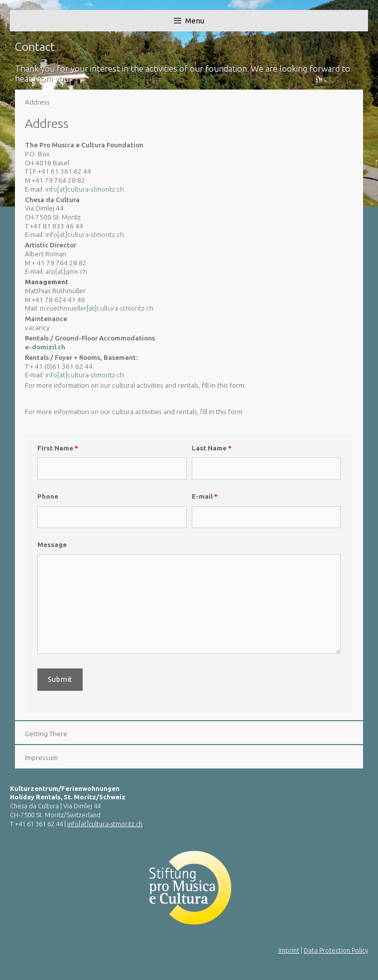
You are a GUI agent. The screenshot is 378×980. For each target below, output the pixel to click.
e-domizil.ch (45, 347)
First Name (58, 448)
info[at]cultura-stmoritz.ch (85, 189)
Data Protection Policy (336, 950)
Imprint (289, 950)
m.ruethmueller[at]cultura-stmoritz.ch (97, 308)
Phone (48, 496)
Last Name (212, 448)
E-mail (205, 496)
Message (52, 544)
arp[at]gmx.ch (66, 271)
